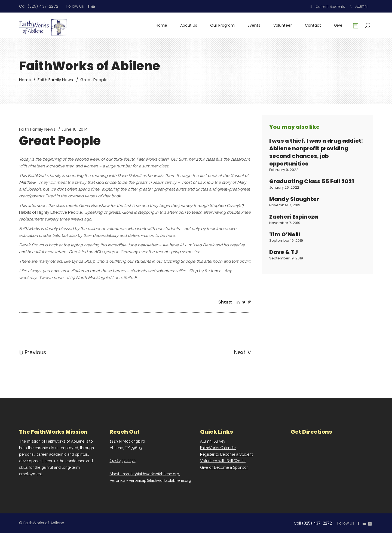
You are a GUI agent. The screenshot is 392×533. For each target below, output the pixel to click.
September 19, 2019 (286, 241)
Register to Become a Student (226, 454)
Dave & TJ (284, 252)
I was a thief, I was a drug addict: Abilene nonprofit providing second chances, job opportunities (316, 152)
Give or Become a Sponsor (224, 467)
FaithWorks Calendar (218, 448)
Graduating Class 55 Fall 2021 (312, 181)
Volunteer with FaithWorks (223, 461)
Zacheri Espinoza (294, 217)
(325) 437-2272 (123, 461)
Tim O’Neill (285, 234)
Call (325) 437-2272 (39, 6)
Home (25, 80)
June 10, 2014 (75, 129)
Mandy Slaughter (294, 199)
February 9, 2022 (284, 170)
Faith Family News (55, 80)
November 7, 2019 (285, 205)
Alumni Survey (213, 441)
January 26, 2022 (284, 187)
